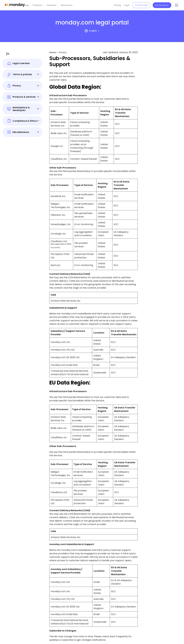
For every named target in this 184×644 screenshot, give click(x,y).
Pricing (118, 5)
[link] (38, 5)
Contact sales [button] (141, 5)
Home (53, 52)
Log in (127, 5)
